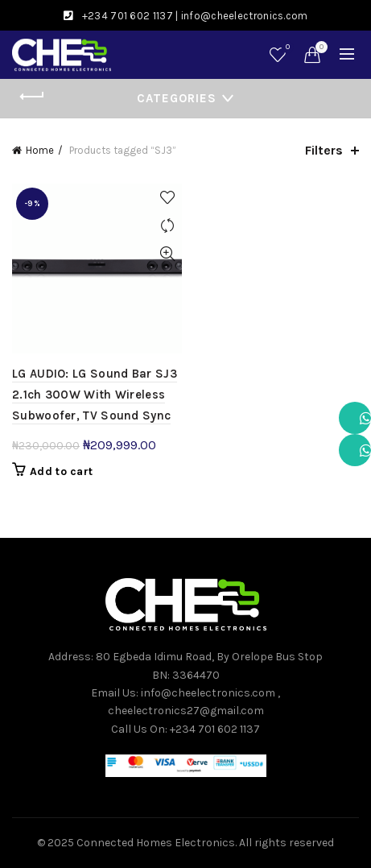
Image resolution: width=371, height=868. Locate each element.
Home (40, 150)
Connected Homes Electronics (156, 843)
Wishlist (286, 48)
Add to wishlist (168, 198)
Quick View (168, 254)
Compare (168, 226)
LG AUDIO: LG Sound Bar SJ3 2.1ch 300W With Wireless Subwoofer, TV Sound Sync (95, 395)
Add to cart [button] (61, 471)
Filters (324, 150)
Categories (177, 98)
